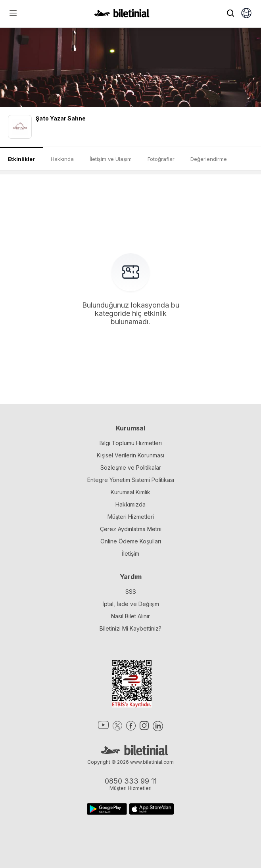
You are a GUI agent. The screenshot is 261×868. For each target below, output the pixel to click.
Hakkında (62, 159)
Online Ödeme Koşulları (131, 541)
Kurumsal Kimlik (130, 492)
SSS (131, 592)
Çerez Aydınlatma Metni (131, 529)
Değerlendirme (209, 159)
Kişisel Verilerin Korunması (130, 455)
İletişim (130, 553)
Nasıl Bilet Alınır (130, 616)
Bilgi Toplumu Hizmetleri (131, 443)
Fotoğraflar (161, 159)
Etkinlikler (21, 159)
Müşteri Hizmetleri (131, 517)
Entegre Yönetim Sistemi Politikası (131, 480)
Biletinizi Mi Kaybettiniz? (130, 628)
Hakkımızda (130, 504)
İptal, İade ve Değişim (131, 604)
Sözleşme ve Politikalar (131, 467)
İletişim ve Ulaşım (111, 159)
